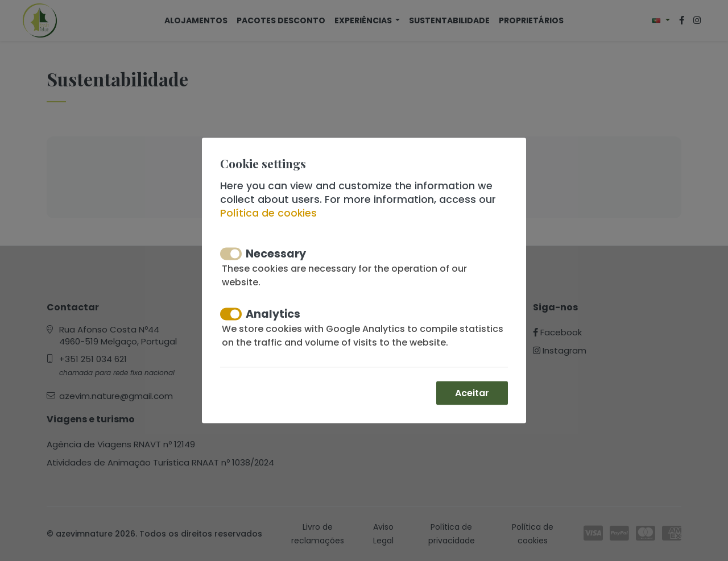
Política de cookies (268, 213)
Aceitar (472, 393)
